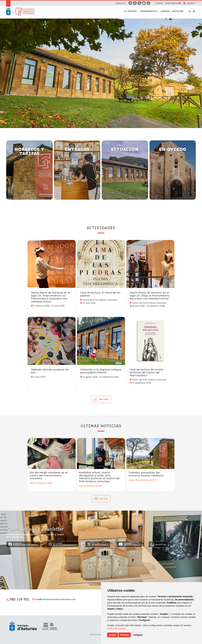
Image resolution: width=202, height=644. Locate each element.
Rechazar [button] (125, 635)
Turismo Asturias (171, 3)
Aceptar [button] (113, 635)
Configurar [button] (138, 635)
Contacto (159, 3)
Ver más (104, 499)
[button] (192, 3)
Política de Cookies (116, 628)
